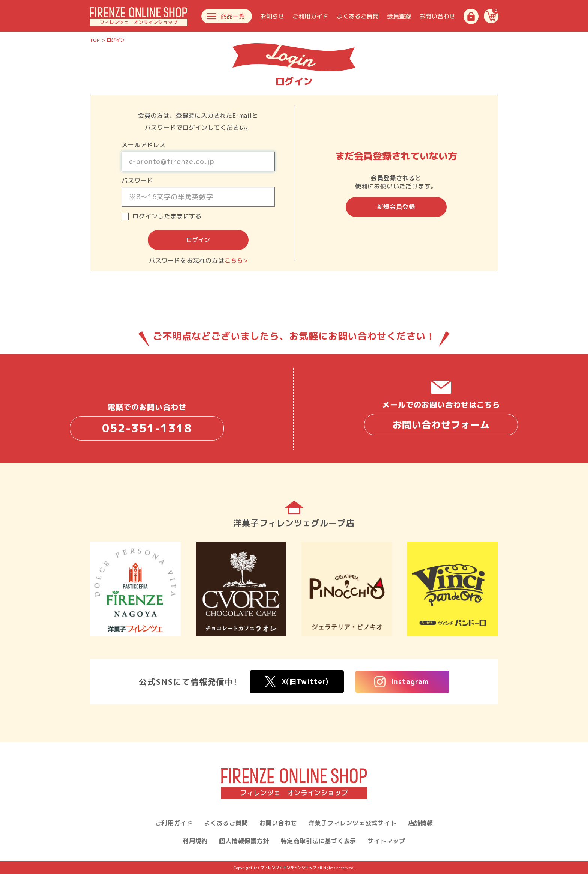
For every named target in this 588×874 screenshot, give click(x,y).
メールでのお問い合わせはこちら (441, 417)
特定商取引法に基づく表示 (319, 841)
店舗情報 (421, 823)
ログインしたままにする (167, 216)
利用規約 (195, 841)
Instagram (401, 682)
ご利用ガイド (310, 16)
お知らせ (272, 16)
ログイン (198, 240)
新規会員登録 (396, 207)
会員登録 (399, 16)
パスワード (137, 181)
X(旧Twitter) (297, 682)
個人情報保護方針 (244, 841)
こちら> (236, 260)
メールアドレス (144, 145)
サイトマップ (386, 841)
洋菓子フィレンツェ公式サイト (352, 823)
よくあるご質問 (358, 16)
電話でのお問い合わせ (147, 421)
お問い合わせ (437, 16)
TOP (95, 40)
